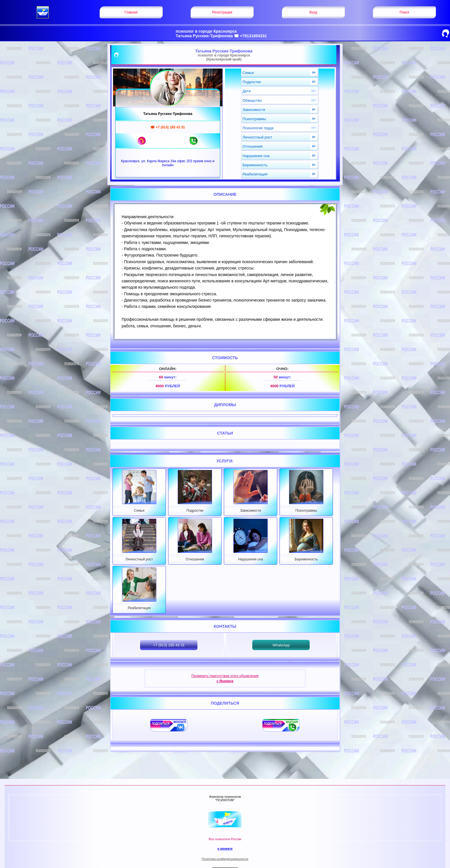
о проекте (225, 849)
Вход (313, 12)
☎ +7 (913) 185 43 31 (168, 127)
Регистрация (222, 12)
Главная (131, 12)
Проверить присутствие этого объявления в (225, 679)
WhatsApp (281, 645)
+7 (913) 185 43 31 (169, 645)
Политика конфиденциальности (225, 859)
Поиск (405, 12)
